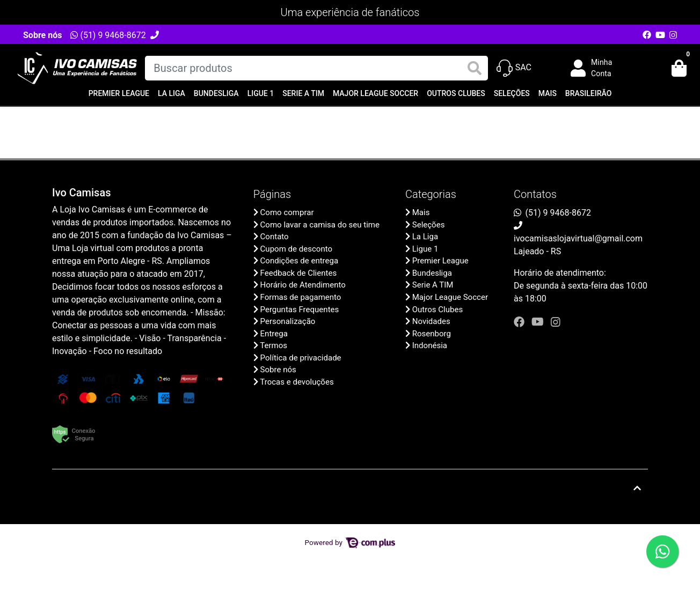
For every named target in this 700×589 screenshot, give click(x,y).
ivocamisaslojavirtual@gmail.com (578, 238)
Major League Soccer (375, 93)
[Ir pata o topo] (637, 488)
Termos (274, 345)
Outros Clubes (456, 93)
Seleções (512, 93)
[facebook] (520, 322)
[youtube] (539, 322)
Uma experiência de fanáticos (350, 12)
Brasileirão (588, 93)
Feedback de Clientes (299, 273)
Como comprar (287, 212)
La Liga (172, 93)
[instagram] (556, 322)
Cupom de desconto (296, 249)
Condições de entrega (300, 261)
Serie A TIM (303, 93)
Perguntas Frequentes (300, 310)
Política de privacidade (301, 358)
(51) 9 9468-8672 (108, 35)
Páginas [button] (272, 194)
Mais (548, 93)
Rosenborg (432, 334)
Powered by (350, 542)
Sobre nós (42, 35)
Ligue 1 (261, 93)
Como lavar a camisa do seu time (320, 225)
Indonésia (430, 345)
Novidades (431, 321)
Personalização (288, 321)
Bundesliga (216, 93)
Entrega (274, 334)
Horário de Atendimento (303, 285)
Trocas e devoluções (297, 382)
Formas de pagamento (301, 297)
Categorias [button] (431, 194)
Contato (275, 237)
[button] (599, 68)
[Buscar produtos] (316, 68)
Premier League (119, 93)
